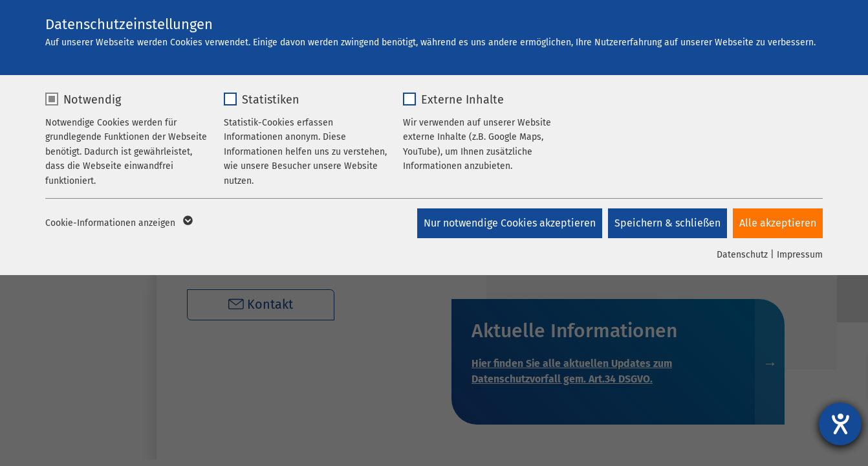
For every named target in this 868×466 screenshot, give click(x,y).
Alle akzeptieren (778, 223)
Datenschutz (742, 255)
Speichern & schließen (667, 223)
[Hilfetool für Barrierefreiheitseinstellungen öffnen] (840, 424)
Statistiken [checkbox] (271, 100)
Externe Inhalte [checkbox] (462, 100)
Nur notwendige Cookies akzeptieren (508, 223)
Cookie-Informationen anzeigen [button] (118, 223)
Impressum (800, 255)
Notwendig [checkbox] (92, 100)
